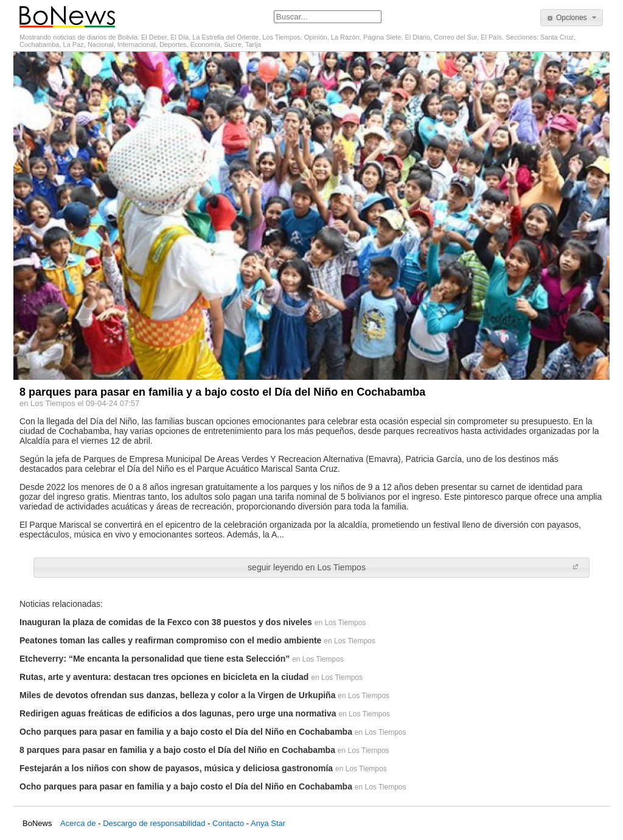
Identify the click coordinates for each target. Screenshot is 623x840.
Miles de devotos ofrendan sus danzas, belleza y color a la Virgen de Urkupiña (177, 695)
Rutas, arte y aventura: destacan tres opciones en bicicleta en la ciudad (164, 677)
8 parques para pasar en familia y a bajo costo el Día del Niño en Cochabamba (177, 750)
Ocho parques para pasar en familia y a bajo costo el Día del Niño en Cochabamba (186, 732)
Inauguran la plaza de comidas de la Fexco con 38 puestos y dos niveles (166, 622)
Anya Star (268, 823)
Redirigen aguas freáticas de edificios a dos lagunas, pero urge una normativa (178, 713)
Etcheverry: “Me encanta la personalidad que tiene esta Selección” (155, 659)
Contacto (228, 823)
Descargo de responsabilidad (154, 823)
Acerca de (78, 823)
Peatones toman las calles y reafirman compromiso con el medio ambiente (170, 640)
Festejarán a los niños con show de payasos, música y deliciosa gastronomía (176, 768)
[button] (572, 18)
